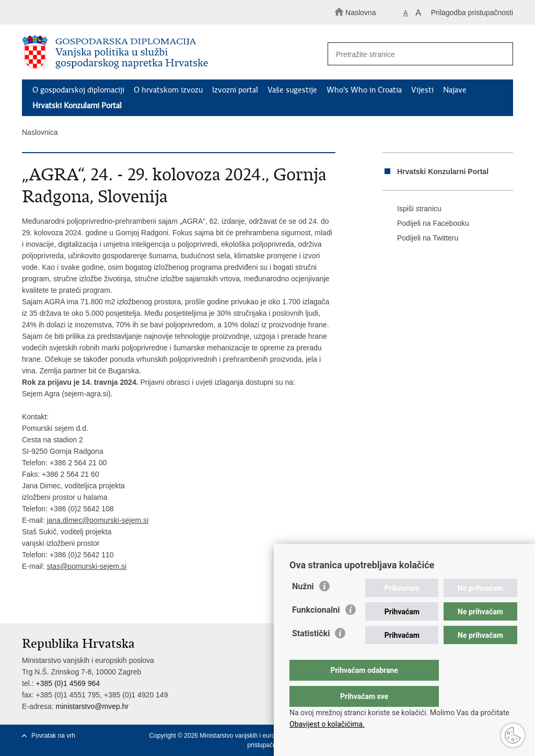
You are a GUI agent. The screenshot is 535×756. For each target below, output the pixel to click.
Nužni (303, 607)
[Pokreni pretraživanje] (501, 54)
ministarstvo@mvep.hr (92, 706)
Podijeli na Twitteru (420, 238)
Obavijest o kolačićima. (327, 724)
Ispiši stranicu (412, 209)
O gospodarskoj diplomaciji (78, 90)
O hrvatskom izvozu (168, 90)
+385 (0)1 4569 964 (68, 683)
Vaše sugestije (292, 90)
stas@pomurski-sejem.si (86, 566)
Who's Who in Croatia (364, 90)
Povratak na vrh (53, 736)
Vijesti (422, 90)
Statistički (311, 654)
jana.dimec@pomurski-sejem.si (97, 520)
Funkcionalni (316, 631)
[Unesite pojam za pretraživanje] (416, 54)
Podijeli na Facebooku (426, 224)
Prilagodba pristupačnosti (472, 13)
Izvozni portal (235, 90)
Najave (455, 90)
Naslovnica (40, 132)
